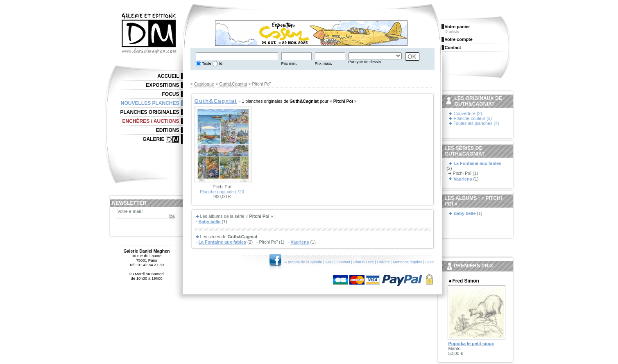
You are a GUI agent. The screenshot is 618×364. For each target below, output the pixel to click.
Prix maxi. (324, 63)
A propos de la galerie (303, 262)
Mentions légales (407, 262)
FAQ (329, 262)
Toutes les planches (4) (477, 123)
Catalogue (204, 84)
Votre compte (459, 39)
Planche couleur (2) (473, 118)
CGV (430, 262)
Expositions (162, 85)
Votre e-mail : (131, 211)
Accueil (168, 76)
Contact (343, 262)
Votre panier (457, 27)
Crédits (383, 262)
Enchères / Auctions (151, 121)
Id (220, 63)
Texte (206, 63)
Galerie (153, 139)
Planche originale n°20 (222, 192)
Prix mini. (289, 63)
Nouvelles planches (150, 103)
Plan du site (364, 262)
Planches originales (149, 112)
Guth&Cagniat (233, 84)
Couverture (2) (468, 113)
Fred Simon (466, 281)
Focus (171, 94)
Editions (168, 130)
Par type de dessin (365, 62)
